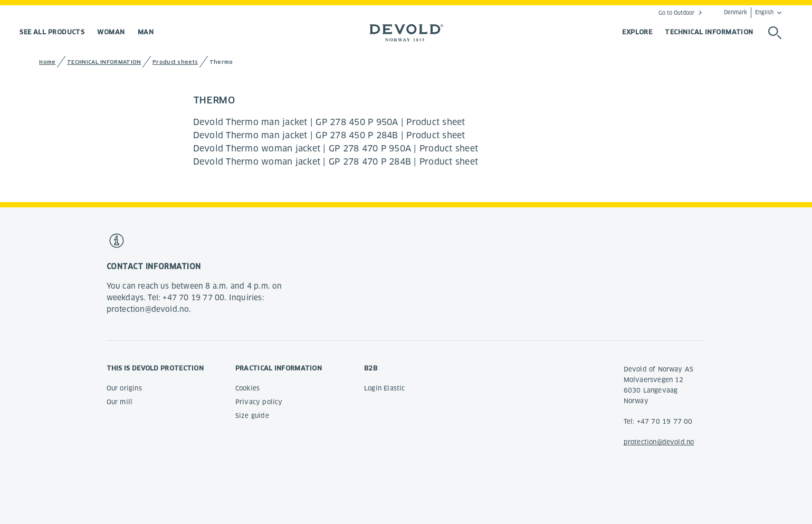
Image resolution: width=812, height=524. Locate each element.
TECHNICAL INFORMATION (709, 32)
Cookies (247, 388)
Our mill (120, 402)
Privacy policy (259, 402)
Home (47, 62)
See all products (52, 32)
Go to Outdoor (676, 13)
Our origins (124, 388)
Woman (111, 32)
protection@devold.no (659, 442)
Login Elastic (385, 388)
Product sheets (175, 62)
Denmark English (749, 13)
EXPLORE (637, 32)
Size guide (252, 416)
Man (146, 32)
